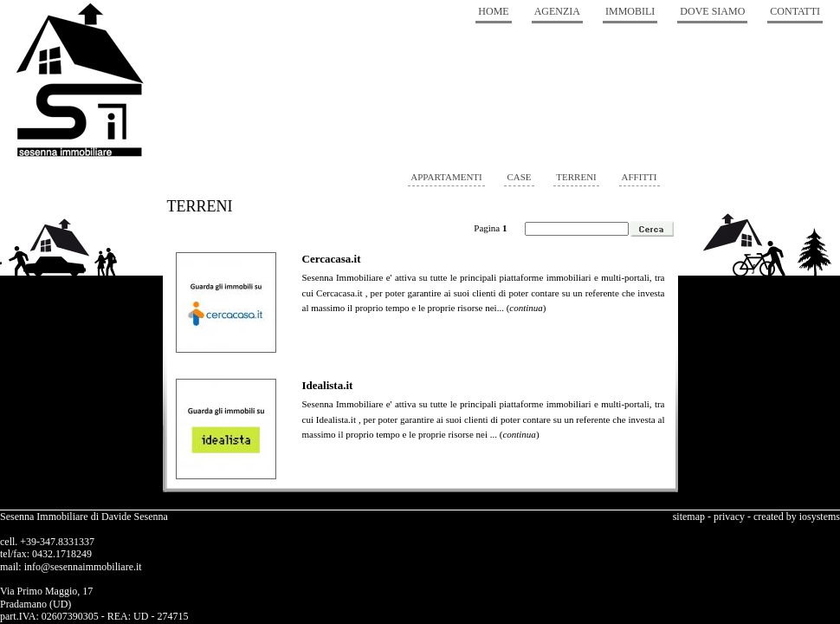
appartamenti (446, 177)
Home (493, 11)
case (519, 177)
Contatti (795, 11)
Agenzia (557, 11)
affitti (640, 177)
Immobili (630, 11)
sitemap (689, 517)
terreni (576, 177)
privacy (729, 517)
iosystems (820, 517)
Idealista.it (328, 385)
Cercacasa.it (332, 259)
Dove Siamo (712, 11)
